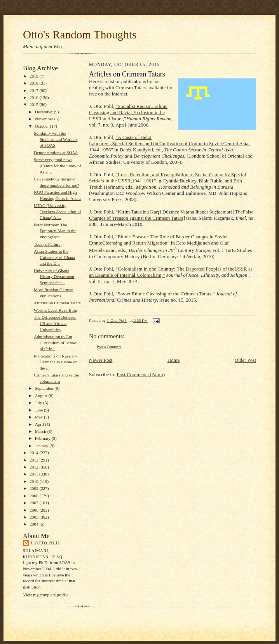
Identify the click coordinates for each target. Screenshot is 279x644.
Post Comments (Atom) (141, 374)
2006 (34, 510)
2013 (34, 460)
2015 (34, 104)
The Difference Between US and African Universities (55, 323)
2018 (34, 83)
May (39, 417)
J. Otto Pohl (45, 543)
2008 (34, 496)
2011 (34, 474)
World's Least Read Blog (55, 310)
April (40, 424)
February (43, 438)
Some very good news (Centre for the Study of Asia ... (58, 166)
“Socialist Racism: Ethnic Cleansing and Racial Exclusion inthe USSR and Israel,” (128, 112)
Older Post (245, 360)
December (44, 112)
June (39, 410)
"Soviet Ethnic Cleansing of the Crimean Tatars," (165, 294)
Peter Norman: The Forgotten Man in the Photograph (55, 231)
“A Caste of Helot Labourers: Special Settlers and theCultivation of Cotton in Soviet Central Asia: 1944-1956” (169, 143)
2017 (34, 90)
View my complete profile (46, 595)
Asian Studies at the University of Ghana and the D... (54, 257)
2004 (34, 524)
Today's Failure (47, 244)
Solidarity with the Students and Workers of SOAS (56, 139)
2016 (34, 97)
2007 (34, 503)
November (45, 119)
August (42, 396)
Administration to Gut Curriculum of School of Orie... (56, 343)
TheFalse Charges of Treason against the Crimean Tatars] (171, 215)
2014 (34, 453)
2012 (34, 467)
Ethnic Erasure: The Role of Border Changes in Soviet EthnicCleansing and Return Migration (158, 240)
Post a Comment (109, 347)
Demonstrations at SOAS (56, 153)
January (42, 446)
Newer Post (101, 360)
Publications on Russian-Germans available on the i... (56, 362)
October (43, 126)
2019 (34, 76)
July (39, 403)
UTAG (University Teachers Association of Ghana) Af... (58, 211)
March (41, 431)
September (45, 388)
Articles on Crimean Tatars (57, 303)
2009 (34, 488)
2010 (34, 481)
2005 (34, 517)
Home (174, 360)
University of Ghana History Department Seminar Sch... (54, 277)
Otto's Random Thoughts (80, 35)
